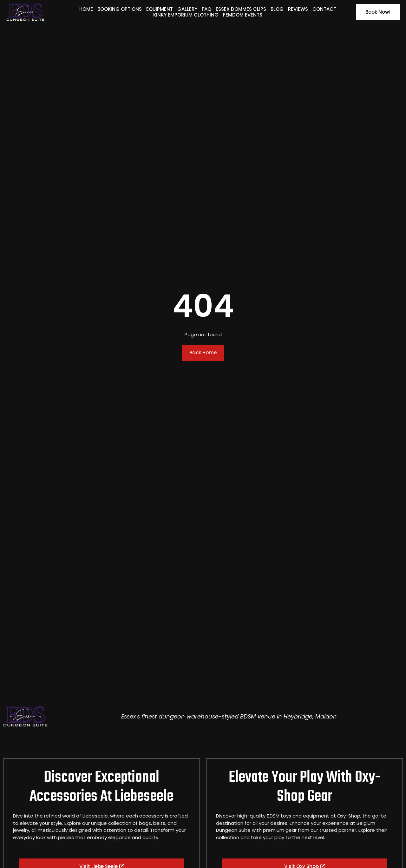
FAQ (206, 9)
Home (86, 9)
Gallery (187, 9)
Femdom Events (243, 15)
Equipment (160, 9)
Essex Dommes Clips (241, 9)
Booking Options (120, 9)
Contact (324, 9)
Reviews (298, 9)
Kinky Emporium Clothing (186, 15)
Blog (277, 9)
